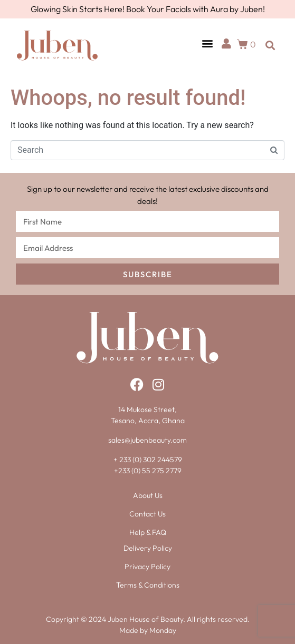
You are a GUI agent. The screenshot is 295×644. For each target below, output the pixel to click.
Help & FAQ (148, 532)
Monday (163, 630)
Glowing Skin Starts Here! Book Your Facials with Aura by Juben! (148, 9)
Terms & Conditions (148, 585)
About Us (148, 495)
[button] (207, 43)
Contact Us (147, 514)
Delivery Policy (148, 548)
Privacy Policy (147, 567)
